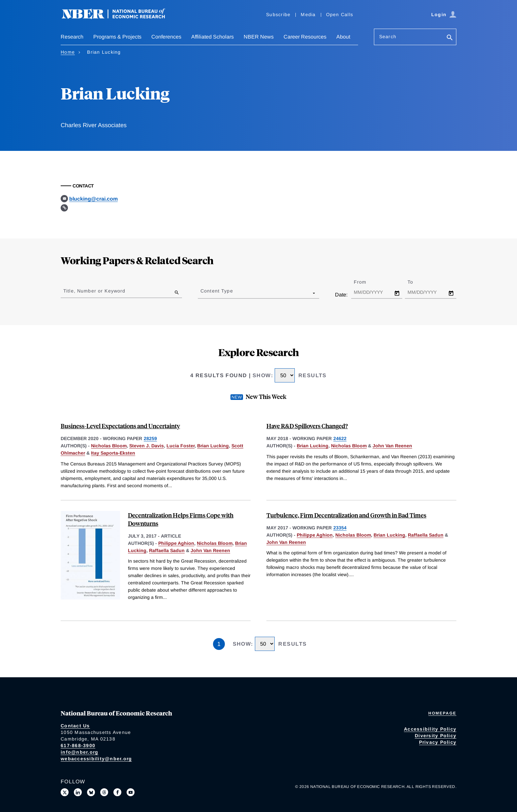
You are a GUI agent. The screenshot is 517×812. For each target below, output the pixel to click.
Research (72, 37)
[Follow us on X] (65, 792)
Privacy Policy (438, 742)
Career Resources (305, 37)
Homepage (442, 713)
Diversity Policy (436, 736)
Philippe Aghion (176, 543)
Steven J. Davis (147, 446)
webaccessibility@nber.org (96, 759)
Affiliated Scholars (213, 37)
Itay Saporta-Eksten (113, 453)
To (416, 282)
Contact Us (75, 726)
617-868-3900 (78, 745)
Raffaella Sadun (167, 550)
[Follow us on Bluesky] (91, 792)
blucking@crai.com (93, 199)
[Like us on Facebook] (117, 792)
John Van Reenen (392, 446)
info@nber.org (79, 752)
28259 (150, 438)
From (366, 282)
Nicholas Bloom (109, 446)
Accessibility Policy (430, 729)
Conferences (166, 37)
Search (388, 37)
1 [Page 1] (219, 644)
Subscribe (278, 14)
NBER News (259, 37)
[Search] (450, 38)
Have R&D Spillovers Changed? (307, 426)
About (343, 37)
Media (308, 14)
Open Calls (340, 14)
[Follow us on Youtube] (131, 792)
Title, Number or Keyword (94, 291)
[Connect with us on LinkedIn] (78, 792)
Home (68, 52)
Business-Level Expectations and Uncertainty (120, 426)
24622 (340, 438)
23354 (340, 528)
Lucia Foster (181, 446)
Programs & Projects (117, 37)
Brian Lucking (213, 446)
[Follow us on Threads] (104, 792)
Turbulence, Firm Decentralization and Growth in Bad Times (346, 515)
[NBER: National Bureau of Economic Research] (119, 17)
